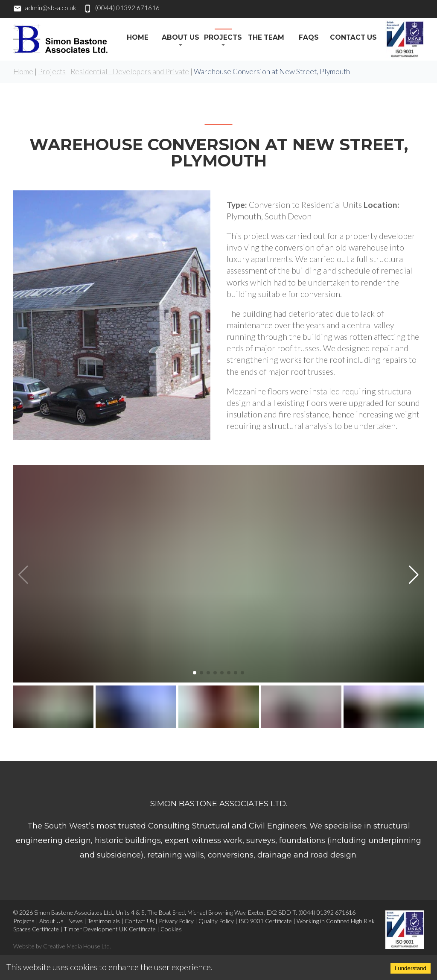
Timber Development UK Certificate (110, 929)
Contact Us (353, 37)
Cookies (171, 929)
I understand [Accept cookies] (411, 968)
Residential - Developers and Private (130, 71)
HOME (138, 37)
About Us (181, 37)
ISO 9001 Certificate (265, 921)
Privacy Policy (176, 921)
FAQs (309, 37)
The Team (266, 37)
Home (23, 71)
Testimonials (104, 921)
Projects (223, 37)
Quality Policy (216, 921)
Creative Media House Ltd (76, 946)
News (76, 921)
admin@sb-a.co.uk (50, 8)
